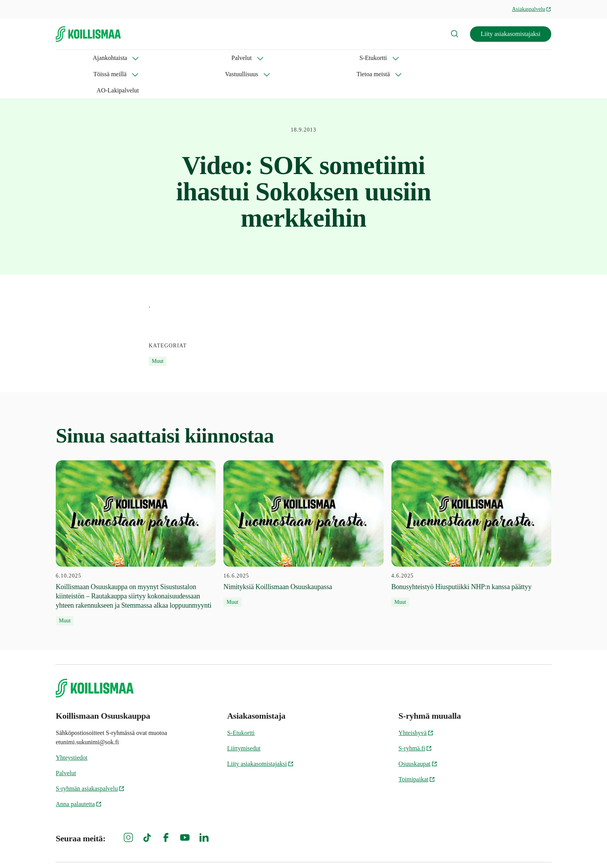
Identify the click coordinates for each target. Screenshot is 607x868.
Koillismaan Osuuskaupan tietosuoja (512, 849)
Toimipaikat (417, 747)
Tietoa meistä (337, 58)
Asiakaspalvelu (532, 9)
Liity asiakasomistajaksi (511, 34)
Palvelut (123, 58)
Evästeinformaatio (436, 849)
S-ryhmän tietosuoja (375, 849)
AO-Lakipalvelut (398, 58)
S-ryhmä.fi (415, 716)
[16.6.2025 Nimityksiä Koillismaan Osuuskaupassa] (303, 501)
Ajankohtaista (73, 58)
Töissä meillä (224, 58)
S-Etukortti (171, 58)
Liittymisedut (244, 716)
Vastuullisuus (280, 58)
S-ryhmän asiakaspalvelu (90, 756)
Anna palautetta (79, 771)
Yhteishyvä (416, 700)
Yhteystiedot (72, 725)
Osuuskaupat (418, 731)
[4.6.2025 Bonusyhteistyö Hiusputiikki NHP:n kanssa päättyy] (471, 501)
